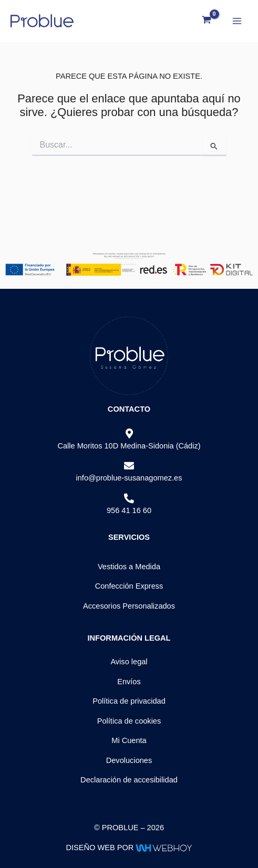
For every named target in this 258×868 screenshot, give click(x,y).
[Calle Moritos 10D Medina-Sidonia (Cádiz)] (129, 434)
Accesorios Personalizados (129, 606)
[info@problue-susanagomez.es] (129, 466)
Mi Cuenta (129, 740)
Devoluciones (129, 760)
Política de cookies (129, 721)
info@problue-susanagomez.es (129, 478)
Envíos (129, 682)
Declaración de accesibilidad (129, 780)
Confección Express (129, 586)
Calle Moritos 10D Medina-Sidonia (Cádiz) (129, 446)
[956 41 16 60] (129, 499)
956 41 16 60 (129, 510)
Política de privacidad (129, 701)
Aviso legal (129, 662)
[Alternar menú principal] (237, 20)
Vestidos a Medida (129, 567)
